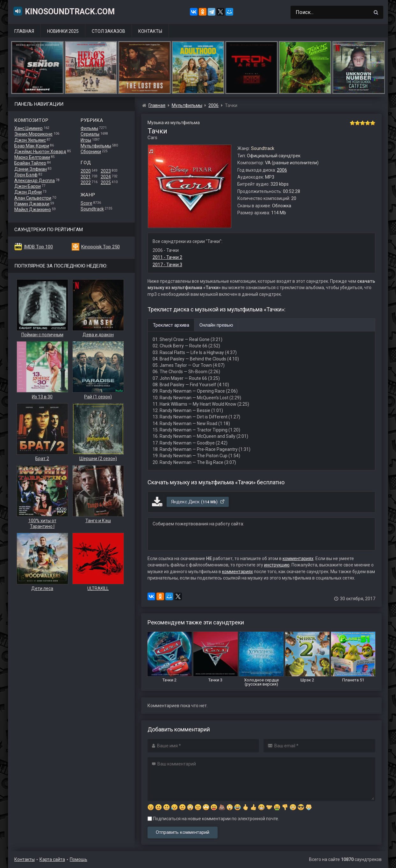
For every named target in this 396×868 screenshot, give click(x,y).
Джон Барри (28, 186)
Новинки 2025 (63, 31)
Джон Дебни (28, 192)
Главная (24, 31)
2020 (86, 171)
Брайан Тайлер (30, 163)
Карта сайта (52, 859)
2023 (106, 171)
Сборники (91, 152)
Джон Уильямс (30, 140)
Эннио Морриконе (33, 134)
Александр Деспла (35, 181)
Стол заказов (108, 31)
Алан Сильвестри (33, 198)
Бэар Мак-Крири (32, 146)
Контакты (150, 31)
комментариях (298, 559)
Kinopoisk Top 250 (101, 247)
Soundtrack (92, 209)
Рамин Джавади (32, 204)
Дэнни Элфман (31, 169)
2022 (86, 182)
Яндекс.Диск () (198, 502)
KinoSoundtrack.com (64, 11)
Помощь (79, 859)
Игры (86, 140)
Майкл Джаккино (33, 210)
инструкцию (277, 565)
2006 (282, 170)
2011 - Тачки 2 (167, 257)
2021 (86, 177)
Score (86, 203)
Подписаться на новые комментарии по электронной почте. (213, 819)
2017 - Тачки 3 (167, 265)
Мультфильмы (96, 146)
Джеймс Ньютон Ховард (40, 152)
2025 (106, 182)
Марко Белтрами (32, 157)
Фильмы (89, 128)
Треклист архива (171, 325)
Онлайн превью (216, 325)
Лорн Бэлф (26, 175)
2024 (106, 177)
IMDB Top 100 (38, 247)
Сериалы (90, 134)
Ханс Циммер (29, 128)
